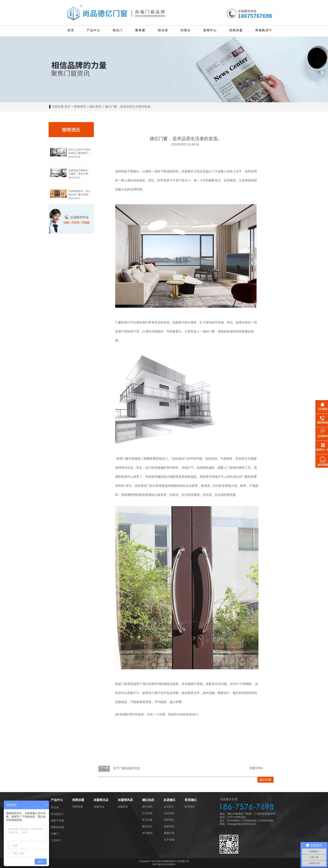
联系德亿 (191, 800)
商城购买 (262, 30)
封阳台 (186, 30)
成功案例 (147, 833)
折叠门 (55, 834)
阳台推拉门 (57, 814)
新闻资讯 (80, 107)
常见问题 (147, 820)
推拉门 (118, 30)
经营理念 (169, 820)
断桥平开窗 (57, 821)
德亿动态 (148, 800)
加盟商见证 (101, 800)
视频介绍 (169, 833)
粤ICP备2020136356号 (164, 864)
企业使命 (169, 813)
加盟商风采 (125, 800)
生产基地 (169, 840)
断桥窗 (140, 30)
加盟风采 (123, 807)
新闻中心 (210, 30)
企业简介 (169, 807)
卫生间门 (56, 840)
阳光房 (163, 30)
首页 (71, 30)
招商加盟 (236, 30)
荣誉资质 (169, 826)
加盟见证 (99, 807)
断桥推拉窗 (57, 827)
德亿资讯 (96, 107)
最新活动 (147, 826)
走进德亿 (169, 800)
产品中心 (93, 30)
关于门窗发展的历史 (127, 768)
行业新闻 (147, 813)
